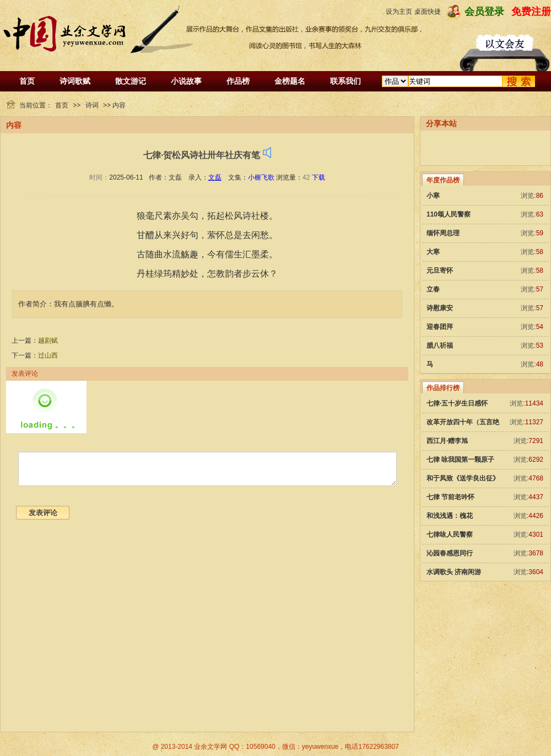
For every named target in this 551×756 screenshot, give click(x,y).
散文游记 (131, 81)
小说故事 (186, 81)
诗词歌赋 (75, 81)
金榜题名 (290, 81)
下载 (318, 177)
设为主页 (399, 12)
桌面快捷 (428, 12)
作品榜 (238, 81)
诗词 (92, 105)
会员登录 (484, 12)
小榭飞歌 (261, 177)
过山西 (48, 355)
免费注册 (531, 12)
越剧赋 (48, 341)
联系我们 (345, 81)
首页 (27, 81)
